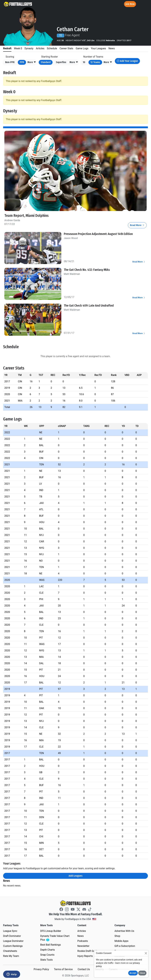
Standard (46, 62)
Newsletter (83, 946)
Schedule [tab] (52, 48)
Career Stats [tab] (66, 48)
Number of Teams (93, 57)
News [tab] (112, 48)
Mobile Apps (121, 941)
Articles (82, 931)
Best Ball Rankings (51, 945)
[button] (32, 62)
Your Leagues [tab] (98, 48)
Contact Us (84, 969)
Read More (137, 225)
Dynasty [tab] (29, 48)
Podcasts (83, 941)
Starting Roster (50, 57)
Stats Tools (46, 960)
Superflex (61, 62)
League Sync (10, 931)
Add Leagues (76, 876)
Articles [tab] (40, 48)
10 (84, 62)
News (80, 936)
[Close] (146, 953)
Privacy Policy (41, 969)
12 (95, 62)
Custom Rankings (13, 946)
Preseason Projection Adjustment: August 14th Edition (98, 234)
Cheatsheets (10, 951)
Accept (133, 973)
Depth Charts (47, 950)
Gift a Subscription (125, 946)
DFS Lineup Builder (51, 931)
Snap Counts (47, 955)
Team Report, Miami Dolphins (27, 216)
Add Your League (127, 61)
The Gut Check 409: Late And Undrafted (89, 305)
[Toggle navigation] (145, 4)
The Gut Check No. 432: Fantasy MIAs (87, 270)
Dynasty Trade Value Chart (55, 938)
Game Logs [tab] (82, 48)
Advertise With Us (124, 931)
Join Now (130, 4)
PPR (22, 62)
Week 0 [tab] (18, 48)
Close (142, 973)
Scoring (10, 57)
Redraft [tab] (7, 48)
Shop (117, 936)
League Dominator (13, 941)
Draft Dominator (12, 936)
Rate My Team (11, 956)
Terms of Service (63, 969)
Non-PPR (10, 62)
